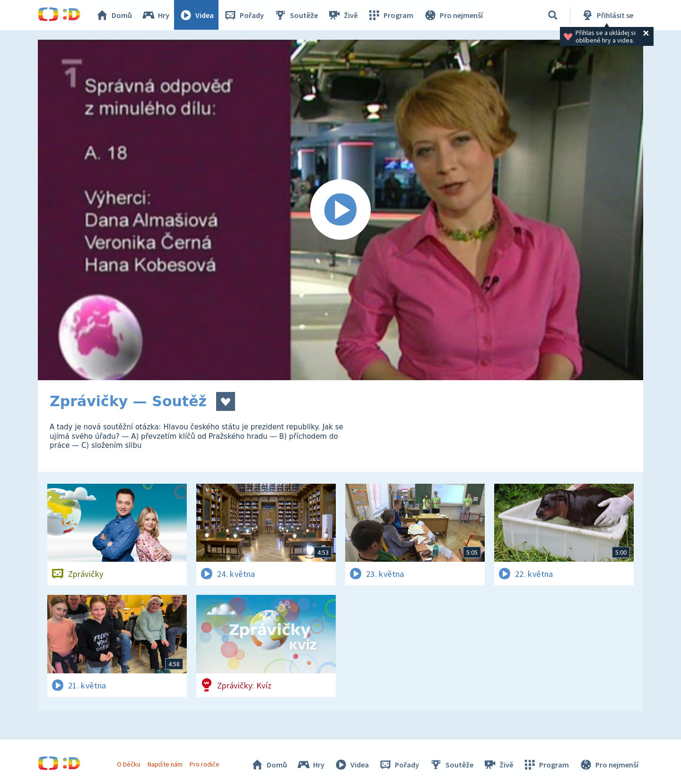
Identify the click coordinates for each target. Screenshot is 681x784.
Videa (197, 15)
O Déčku (129, 764)
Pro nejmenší (453, 15)
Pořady (244, 15)
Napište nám (165, 764)
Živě (343, 15)
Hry (156, 15)
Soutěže (296, 15)
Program (391, 15)
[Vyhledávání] (553, 15)
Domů (114, 15)
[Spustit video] (340, 210)
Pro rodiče (205, 764)
